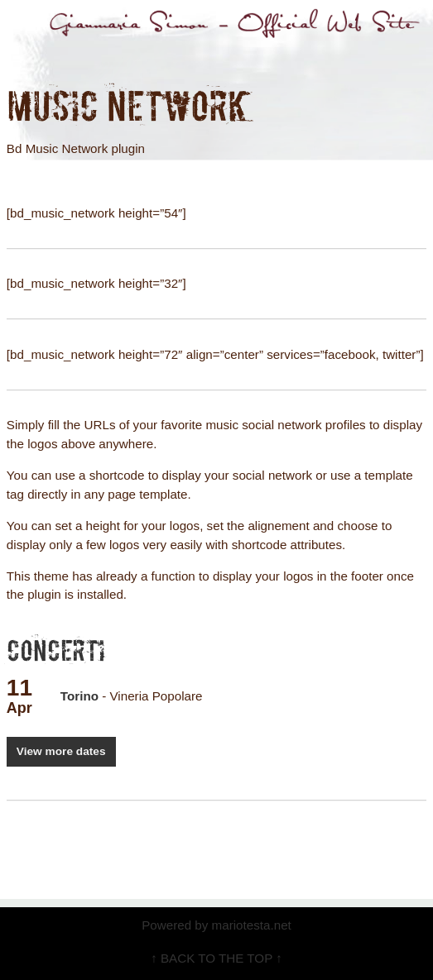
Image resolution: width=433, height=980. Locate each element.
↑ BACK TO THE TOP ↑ (216, 958)
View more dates (61, 751)
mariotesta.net (249, 925)
